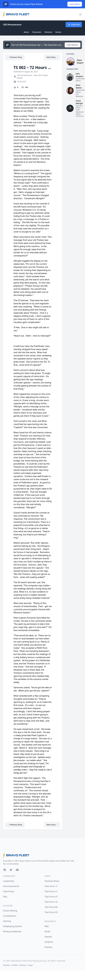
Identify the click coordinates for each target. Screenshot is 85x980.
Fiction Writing (10, 911)
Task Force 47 (51, 897)
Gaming (7, 921)
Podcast (48, 947)
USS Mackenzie (79, 95)
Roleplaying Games (12, 926)
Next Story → (52, 57)
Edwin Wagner (80, 61)
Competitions (10, 916)
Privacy (23, 965)
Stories (58, 32)
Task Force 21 (51, 891)
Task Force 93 (51, 912)
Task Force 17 (51, 886)
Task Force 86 (51, 907)
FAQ (5, 897)
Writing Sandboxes (12, 931)
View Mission (73, 45)
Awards (48, 937)
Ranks (48, 931)
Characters (37, 32)
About (26, 32)
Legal (30, 965)
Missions (48, 32)
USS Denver (80, 116)
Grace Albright (79, 102)
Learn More (75, 4)
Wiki (47, 926)
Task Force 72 (51, 902)
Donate (6, 965)
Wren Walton (79, 86)
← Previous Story (15, 57)
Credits (15, 965)
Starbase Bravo (52, 881)
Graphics (49, 942)
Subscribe (74, 25)
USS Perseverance (12, 25)
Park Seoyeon (79, 75)
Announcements (11, 886)
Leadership (9, 881)
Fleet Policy (9, 891)
